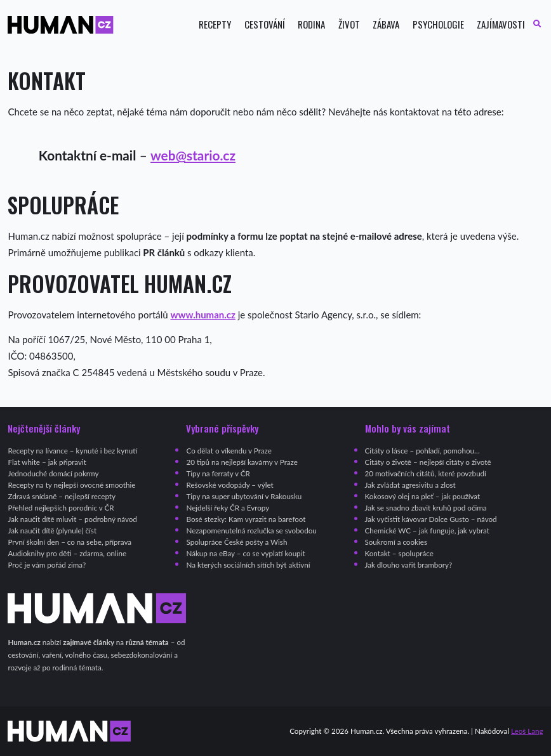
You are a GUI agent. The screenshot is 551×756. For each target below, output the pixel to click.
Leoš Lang (527, 731)
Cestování (265, 24)
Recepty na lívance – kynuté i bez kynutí (72, 451)
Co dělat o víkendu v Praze (229, 451)
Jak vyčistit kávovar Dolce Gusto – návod (431, 519)
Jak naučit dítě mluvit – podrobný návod (72, 519)
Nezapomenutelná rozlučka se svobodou (251, 531)
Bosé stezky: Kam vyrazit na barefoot (246, 519)
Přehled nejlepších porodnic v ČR (61, 508)
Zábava (386, 24)
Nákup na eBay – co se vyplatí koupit (245, 553)
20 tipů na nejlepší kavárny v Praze (242, 462)
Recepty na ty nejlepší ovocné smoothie (71, 485)
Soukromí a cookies (396, 542)
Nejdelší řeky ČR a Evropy (228, 508)
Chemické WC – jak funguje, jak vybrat (427, 531)
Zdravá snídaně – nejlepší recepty (62, 496)
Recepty (215, 24)
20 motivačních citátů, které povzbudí (426, 473)
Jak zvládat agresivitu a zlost (410, 485)
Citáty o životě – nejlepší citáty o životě (428, 462)
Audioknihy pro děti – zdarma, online (67, 553)
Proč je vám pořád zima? (47, 565)
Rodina (311, 24)
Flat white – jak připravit (47, 462)
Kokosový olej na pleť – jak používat (423, 496)
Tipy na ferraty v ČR (218, 473)
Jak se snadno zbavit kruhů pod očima (426, 508)
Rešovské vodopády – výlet (229, 485)
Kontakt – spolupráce (399, 553)
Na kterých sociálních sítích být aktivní (248, 565)
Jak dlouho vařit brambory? (409, 565)
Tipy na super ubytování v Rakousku (244, 496)
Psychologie (438, 24)
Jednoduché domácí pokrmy (53, 473)
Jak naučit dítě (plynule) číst (52, 531)
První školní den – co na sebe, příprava (70, 542)
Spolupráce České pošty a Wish (236, 542)
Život (349, 24)
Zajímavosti (501, 24)
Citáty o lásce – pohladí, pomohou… (422, 451)
